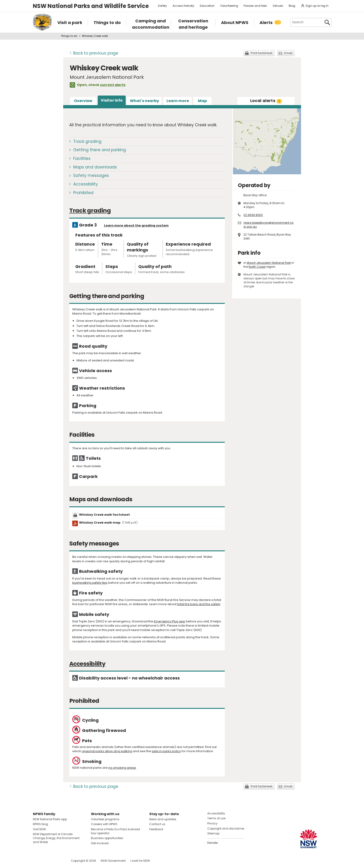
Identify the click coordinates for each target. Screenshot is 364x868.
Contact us (157, 824)
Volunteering (229, 6)
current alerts (113, 85)
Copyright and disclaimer (226, 829)
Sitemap (213, 833)
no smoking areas (122, 768)
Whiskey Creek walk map (108, 523)
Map (202, 101)
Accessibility (86, 184)
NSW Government (113, 861)
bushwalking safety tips (90, 583)
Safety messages (91, 175)
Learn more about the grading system (136, 225)
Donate (212, 843)
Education (207, 6)
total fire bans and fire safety (199, 604)
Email (288, 53)
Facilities (82, 158)
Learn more (178, 101)
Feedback (156, 829)
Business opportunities (107, 838)
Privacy (212, 823)
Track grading (87, 141)
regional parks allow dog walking (107, 751)
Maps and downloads (95, 167)
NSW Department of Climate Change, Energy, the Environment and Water (56, 838)
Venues (278, 6)
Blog (292, 6)
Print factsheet (262, 53)
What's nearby (144, 101)
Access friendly (183, 6)
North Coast (257, 267)
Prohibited (83, 193)
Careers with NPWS (104, 824)
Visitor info (112, 100)
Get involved (100, 843)
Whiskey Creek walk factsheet (104, 515)
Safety (162, 6)
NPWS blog (40, 824)
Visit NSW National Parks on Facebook (37, 861)
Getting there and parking (100, 150)
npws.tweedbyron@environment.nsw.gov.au (269, 225)
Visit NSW (39, 829)
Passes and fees (255, 6)
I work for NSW (140, 861)
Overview (83, 101)
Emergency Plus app (170, 621)
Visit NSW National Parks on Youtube (57, 861)
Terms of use (216, 818)
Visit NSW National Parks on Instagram (47, 861)
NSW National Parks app (50, 819)
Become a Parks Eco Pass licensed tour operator (115, 831)
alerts (266, 101)
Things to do (69, 36)
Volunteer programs (105, 819)
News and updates (163, 819)
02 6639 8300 (253, 215)
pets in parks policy (166, 751)
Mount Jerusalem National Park (269, 263)
